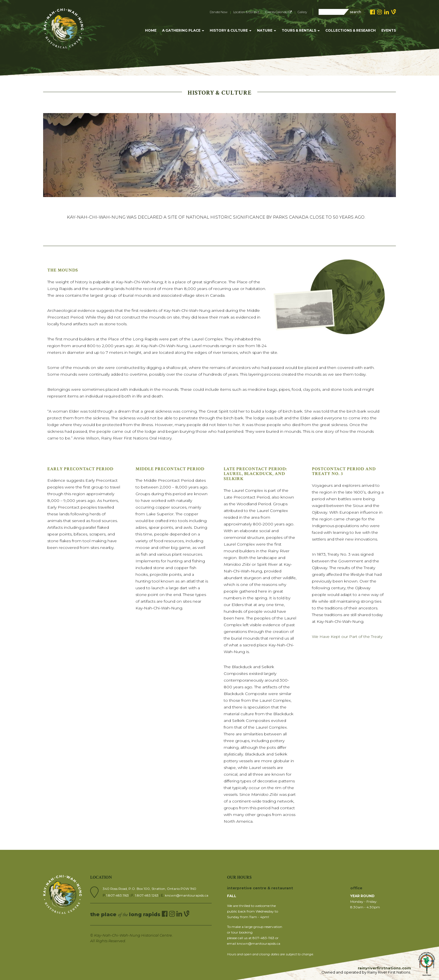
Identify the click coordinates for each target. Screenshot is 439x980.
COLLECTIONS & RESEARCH (351, 30)
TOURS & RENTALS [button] (301, 30)
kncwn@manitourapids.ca (187, 895)
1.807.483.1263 (147, 895)
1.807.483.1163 (118, 895)
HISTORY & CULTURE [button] (231, 30)
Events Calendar (278, 12)
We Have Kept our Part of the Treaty (347, 637)
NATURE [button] (267, 30)
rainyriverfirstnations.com (384, 968)
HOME (151, 30)
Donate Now (219, 12)
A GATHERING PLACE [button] (183, 30)
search (355, 12)
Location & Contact (246, 12)
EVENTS (389, 30)
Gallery (302, 12)
